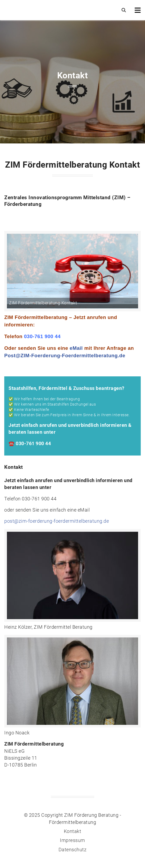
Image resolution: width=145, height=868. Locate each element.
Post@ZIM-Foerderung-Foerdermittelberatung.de (65, 356)
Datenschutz (73, 850)
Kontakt (73, 831)
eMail (76, 348)
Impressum (72, 840)
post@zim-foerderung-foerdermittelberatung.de (57, 521)
